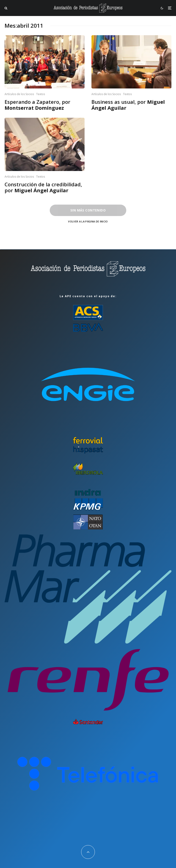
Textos (41, 94)
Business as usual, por (128, 105)
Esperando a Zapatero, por (37, 105)
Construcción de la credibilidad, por (43, 187)
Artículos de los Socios (19, 94)
